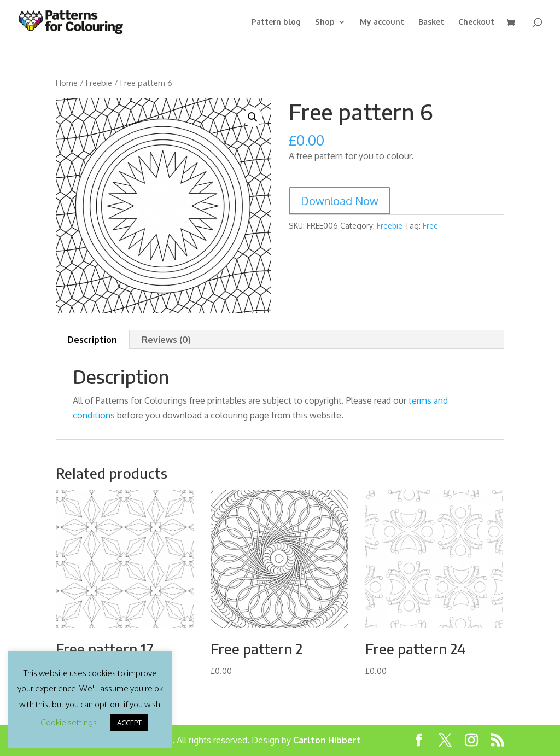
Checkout (476, 22)
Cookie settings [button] (69, 722)
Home (67, 83)
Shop (325, 22)
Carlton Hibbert (327, 740)
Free (430, 226)
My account (382, 22)
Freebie (99, 83)
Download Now (340, 201)
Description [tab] (92, 340)
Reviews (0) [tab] (166, 340)
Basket (431, 22)
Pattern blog (276, 22)
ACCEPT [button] (129, 723)
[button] (253, 117)
